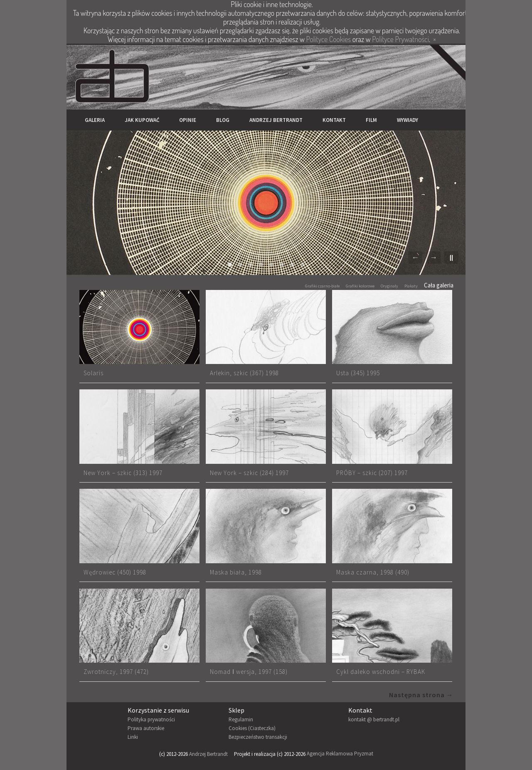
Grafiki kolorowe (360, 286)
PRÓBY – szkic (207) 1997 (372, 473)
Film (371, 120)
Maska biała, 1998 (236, 572)
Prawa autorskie (146, 728)
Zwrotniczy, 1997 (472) (116, 672)
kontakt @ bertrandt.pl (374, 719)
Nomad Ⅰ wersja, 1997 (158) (249, 672)
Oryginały (389, 286)
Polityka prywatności (151, 719)
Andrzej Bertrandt (276, 120)
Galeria (95, 120)
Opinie (188, 120)
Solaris (94, 373)
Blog (223, 120)
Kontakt (334, 120)
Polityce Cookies (329, 39)
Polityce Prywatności (400, 39)
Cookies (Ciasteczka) (252, 728)
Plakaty (411, 286)
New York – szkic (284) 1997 (249, 473)
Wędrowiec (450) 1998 (115, 572)
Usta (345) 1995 (358, 373)
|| (451, 257)
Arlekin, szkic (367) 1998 (244, 373)
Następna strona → (421, 695)
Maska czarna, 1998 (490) (373, 572)
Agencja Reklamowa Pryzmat (340, 754)
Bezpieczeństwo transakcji (258, 737)
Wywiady (408, 120)
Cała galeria (439, 285)
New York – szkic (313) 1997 (123, 473)
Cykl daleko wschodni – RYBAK (381, 672)
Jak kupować (142, 120)
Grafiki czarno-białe (322, 286)
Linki (133, 737)
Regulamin (241, 719)
